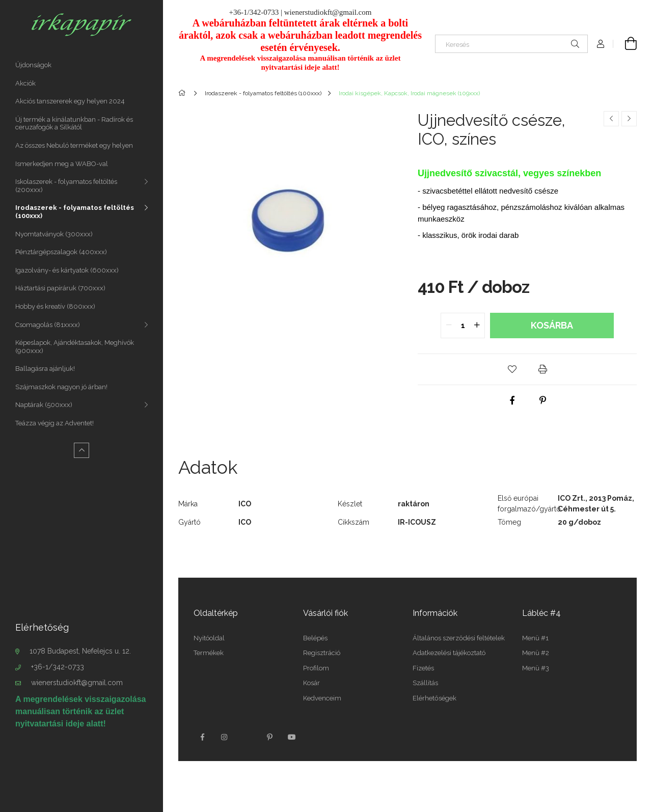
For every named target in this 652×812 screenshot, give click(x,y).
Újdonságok (33, 65)
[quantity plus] (477, 326)
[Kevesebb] (81, 450)
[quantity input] (463, 326)
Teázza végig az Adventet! (55, 423)
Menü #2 (536, 653)
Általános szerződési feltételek (459, 638)
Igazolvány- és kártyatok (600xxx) (67, 270)
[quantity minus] (449, 326)
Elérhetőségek (434, 698)
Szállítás (425, 683)
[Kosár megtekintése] (625, 44)
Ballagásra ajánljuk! (45, 369)
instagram (225, 737)
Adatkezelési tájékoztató (449, 653)
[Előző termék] (611, 119)
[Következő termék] (629, 119)
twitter (247, 737)
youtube (292, 737)
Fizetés (423, 668)
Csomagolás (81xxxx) (48, 325)
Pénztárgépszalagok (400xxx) (61, 252)
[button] (512, 369)
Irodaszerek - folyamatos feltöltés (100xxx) (75, 212)
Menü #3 (536, 668)
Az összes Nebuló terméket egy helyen (74, 145)
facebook (202, 737)
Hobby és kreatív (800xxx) (55, 306)
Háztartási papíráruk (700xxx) (60, 288)
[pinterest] (542, 400)
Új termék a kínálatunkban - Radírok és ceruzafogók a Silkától (74, 124)
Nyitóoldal (209, 638)
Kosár (311, 683)
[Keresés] (511, 44)
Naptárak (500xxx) (44, 405)
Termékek (209, 653)
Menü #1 (535, 638)
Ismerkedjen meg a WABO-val (62, 164)
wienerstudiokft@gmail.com (77, 683)
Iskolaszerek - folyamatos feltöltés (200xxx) (66, 186)
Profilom (316, 668)
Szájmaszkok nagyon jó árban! (61, 387)
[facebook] (512, 400)
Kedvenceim (322, 698)
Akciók (25, 83)
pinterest (269, 737)
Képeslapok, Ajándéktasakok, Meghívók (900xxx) (75, 347)
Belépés (315, 638)
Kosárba (552, 325)
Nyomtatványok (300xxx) (54, 234)
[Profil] (601, 44)
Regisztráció (322, 653)
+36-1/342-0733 (58, 667)
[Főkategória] (184, 93)
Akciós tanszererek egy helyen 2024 (70, 101)
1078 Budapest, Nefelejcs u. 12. (80, 651)
